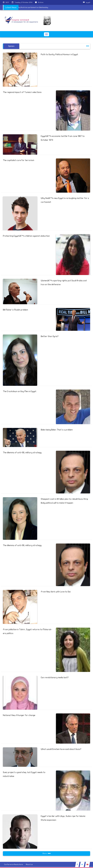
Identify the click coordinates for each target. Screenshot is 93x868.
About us (29, 864)
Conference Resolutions (14, 864)
